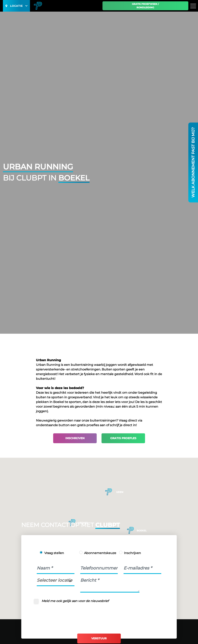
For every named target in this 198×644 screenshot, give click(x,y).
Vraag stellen (54, 553)
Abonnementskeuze (100, 553)
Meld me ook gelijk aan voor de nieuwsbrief (75, 601)
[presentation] (66, 615)
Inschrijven (75, 438)
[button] (130, 530)
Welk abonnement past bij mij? (193, 162)
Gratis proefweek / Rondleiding (145, 6)
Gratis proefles (123, 438)
